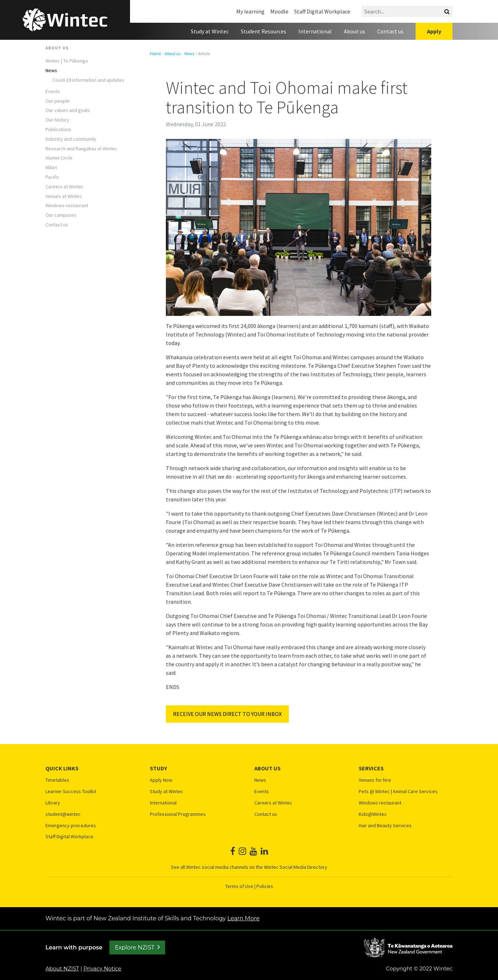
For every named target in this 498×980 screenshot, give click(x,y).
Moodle (279, 11)
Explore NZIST (134, 947)
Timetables (57, 780)
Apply (434, 31)
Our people (58, 101)
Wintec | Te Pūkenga (67, 61)
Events (53, 91)
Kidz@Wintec (373, 814)
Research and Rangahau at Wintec (81, 149)
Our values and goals (68, 110)
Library (53, 803)
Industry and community (71, 139)
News (51, 71)
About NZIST (62, 968)
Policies (265, 886)
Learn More (243, 918)
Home (155, 54)
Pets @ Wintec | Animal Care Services (398, 791)
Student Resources (264, 31)
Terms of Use (239, 886)
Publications (58, 130)
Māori (51, 168)
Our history (57, 120)
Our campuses (61, 215)
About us (354, 31)
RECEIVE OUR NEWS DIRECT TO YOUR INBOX (227, 714)
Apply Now (161, 780)
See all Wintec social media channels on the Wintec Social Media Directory (249, 867)
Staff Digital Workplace (322, 11)
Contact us (390, 31)
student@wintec (63, 814)
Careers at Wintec (64, 187)
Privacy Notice (102, 968)
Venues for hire (375, 780)
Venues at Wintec (64, 196)
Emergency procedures (71, 826)
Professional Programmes (178, 814)
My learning (250, 11)
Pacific (52, 177)
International (315, 31)
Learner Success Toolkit (71, 791)
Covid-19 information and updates (88, 80)
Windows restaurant (67, 206)
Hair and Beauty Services (385, 826)
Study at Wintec (210, 31)
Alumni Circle (59, 158)
